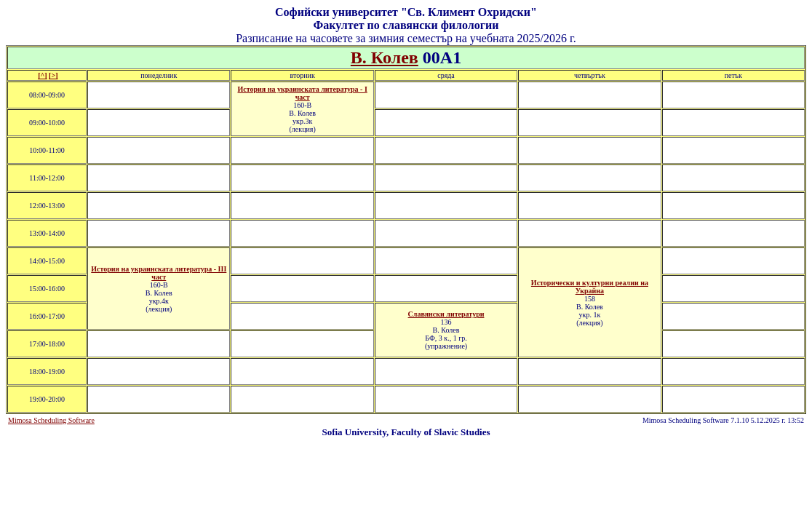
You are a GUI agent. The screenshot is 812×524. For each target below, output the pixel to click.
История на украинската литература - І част (303, 93)
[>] (53, 75)
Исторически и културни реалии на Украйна (590, 287)
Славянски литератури (446, 314)
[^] (42, 75)
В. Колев (385, 57)
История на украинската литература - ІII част (159, 273)
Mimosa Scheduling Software (51, 420)
